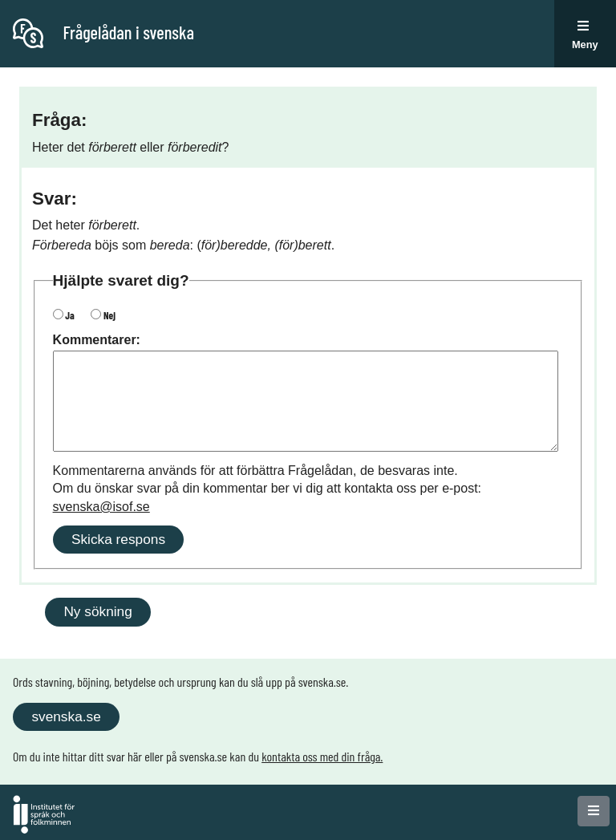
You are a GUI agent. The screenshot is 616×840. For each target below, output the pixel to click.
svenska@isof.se (101, 507)
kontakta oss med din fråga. (322, 756)
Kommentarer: (97, 340)
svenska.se (66, 716)
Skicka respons (118, 539)
